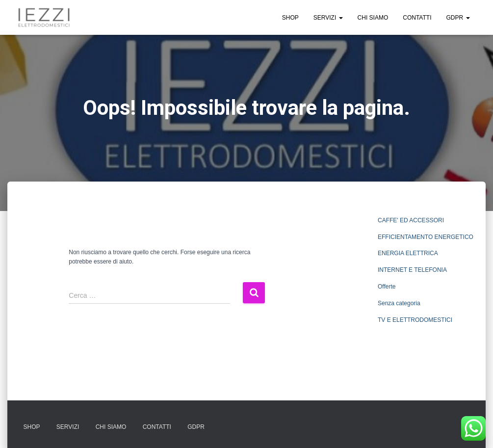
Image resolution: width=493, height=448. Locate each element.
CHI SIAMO (373, 18)
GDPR (458, 18)
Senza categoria (399, 303)
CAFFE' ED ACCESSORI (411, 220)
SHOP (290, 18)
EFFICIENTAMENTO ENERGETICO (426, 237)
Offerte (387, 287)
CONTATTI (417, 18)
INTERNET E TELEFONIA (412, 270)
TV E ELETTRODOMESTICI (415, 320)
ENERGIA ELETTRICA (408, 253)
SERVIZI (328, 18)
